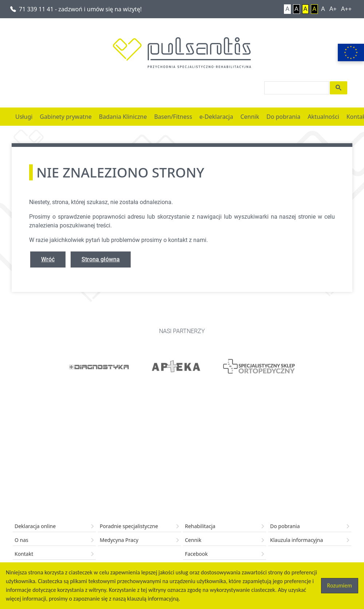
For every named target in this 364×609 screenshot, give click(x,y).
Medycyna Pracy (119, 540)
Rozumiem (340, 585)
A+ (333, 9)
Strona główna (101, 259)
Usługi (24, 117)
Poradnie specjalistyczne (129, 526)
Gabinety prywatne (66, 117)
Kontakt (24, 554)
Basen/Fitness (173, 117)
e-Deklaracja (216, 117)
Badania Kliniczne (123, 117)
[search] (296, 88)
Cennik (250, 117)
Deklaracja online (35, 526)
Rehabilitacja (200, 526)
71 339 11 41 (76, 9)
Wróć (48, 259)
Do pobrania (283, 117)
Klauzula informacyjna (296, 540)
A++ (346, 9)
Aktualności (323, 117)
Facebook (196, 554)
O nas (21, 540)
